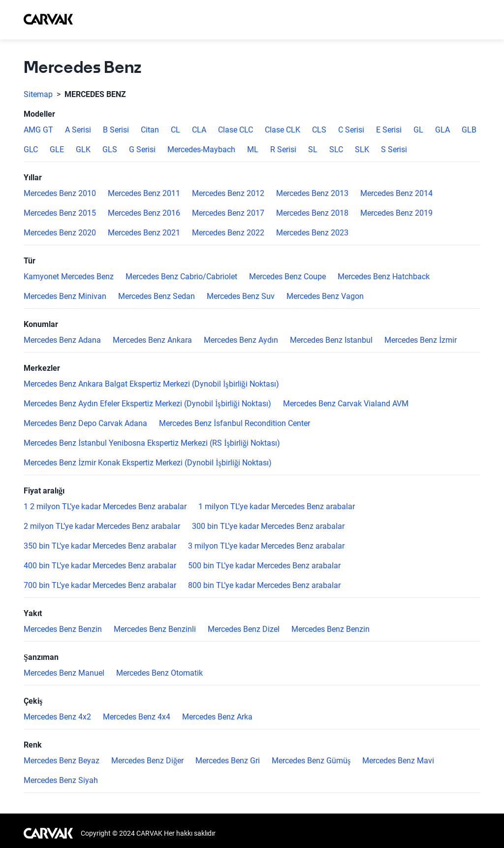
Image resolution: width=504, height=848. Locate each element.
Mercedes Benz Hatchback (384, 277)
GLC (31, 150)
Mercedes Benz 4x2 (57, 717)
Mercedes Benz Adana (62, 340)
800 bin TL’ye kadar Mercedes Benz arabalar (264, 586)
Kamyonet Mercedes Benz (69, 277)
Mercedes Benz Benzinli (155, 629)
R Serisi (283, 150)
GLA (442, 130)
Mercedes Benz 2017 (228, 213)
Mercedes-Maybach (201, 150)
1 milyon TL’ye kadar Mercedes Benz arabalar (277, 507)
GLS (110, 150)
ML (253, 150)
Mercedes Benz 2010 (60, 194)
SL (313, 150)
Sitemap (38, 94)
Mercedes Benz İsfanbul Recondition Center (235, 424)
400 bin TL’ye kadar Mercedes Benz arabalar (100, 566)
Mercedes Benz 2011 (144, 194)
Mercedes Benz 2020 (60, 233)
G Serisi (142, 150)
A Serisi (78, 130)
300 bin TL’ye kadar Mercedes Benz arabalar (268, 526)
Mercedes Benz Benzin (63, 629)
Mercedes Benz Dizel (244, 629)
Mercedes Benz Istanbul (331, 340)
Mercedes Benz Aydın (241, 340)
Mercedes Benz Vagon (325, 296)
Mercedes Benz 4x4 (137, 717)
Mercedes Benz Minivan (65, 296)
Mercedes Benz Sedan (157, 296)
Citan (150, 130)
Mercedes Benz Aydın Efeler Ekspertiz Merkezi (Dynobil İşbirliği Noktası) (147, 404)
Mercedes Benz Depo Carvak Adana (85, 424)
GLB (469, 130)
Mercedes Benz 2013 (312, 194)
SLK (362, 150)
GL (418, 130)
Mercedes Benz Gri (228, 761)
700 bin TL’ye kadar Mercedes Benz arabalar (100, 586)
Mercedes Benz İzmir (421, 340)
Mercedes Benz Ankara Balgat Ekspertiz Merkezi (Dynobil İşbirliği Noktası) (151, 384)
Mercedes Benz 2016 (144, 213)
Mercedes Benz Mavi (398, 761)
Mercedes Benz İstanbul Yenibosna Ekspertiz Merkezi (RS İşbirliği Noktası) (152, 443)
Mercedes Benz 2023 (312, 233)
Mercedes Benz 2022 (228, 233)
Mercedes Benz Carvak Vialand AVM (346, 404)
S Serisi (394, 150)
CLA (199, 130)
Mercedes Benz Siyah (61, 781)
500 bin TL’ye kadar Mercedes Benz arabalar (264, 566)
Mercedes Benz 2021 (144, 233)
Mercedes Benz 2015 (60, 213)
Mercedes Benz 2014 (396, 194)
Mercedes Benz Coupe (287, 277)
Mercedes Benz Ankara (152, 340)
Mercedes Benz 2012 (228, 194)
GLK (83, 150)
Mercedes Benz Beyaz (62, 761)
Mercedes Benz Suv (241, 296)
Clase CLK (283, 130)
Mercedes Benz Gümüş (311, 761)
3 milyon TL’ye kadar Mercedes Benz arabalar (266, 546)
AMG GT (38, 130)
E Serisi (389, 130)
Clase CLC (236, 130)
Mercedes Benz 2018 (312, 213)
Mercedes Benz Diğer (147, 761)
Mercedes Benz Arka (217, 717)
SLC (336, 150)
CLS (319, 130)
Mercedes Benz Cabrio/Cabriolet (181, 277)
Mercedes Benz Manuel (64, 673)
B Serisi (116, 130)
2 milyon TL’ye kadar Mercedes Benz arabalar (102, 526)
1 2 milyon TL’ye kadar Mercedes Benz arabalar (105, 507)
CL (175, 130)
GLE (57, 150)
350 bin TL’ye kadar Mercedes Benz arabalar (100, 546)
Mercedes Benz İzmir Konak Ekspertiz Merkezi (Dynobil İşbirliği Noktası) (148, 463)
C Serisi (351, 130)
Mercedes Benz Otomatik (159, 673)
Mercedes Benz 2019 (396, 213)
